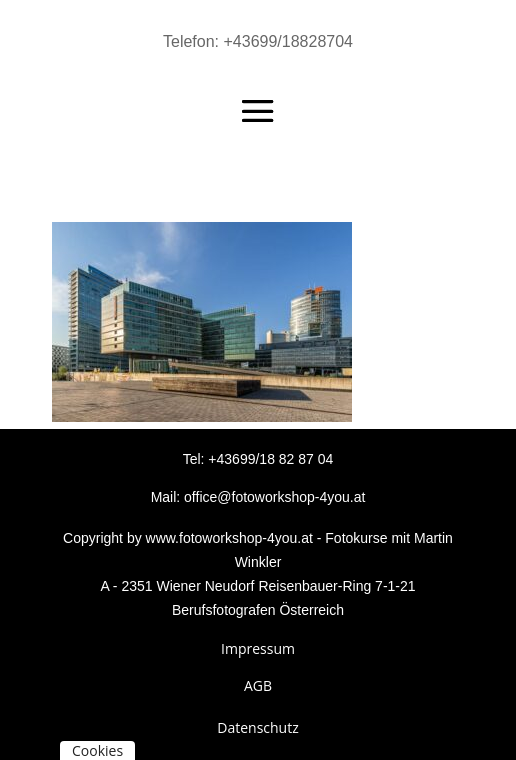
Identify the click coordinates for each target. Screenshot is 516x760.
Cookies (97, 750)
